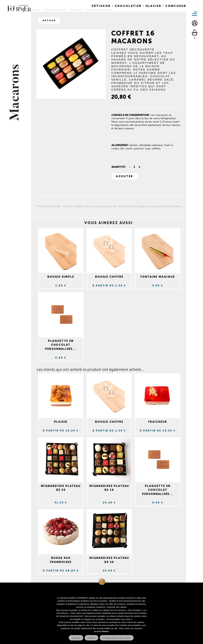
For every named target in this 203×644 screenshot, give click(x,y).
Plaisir (61, 422)
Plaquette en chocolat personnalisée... (61, 345)
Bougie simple (61, 277)
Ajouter (125, 176)
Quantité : (119, 167)
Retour (49, 20)
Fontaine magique (158, 277)
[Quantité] (134, 167)
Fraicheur (158, 422)
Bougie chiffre (109, 277)
